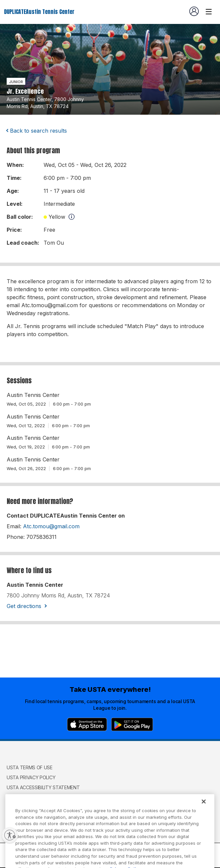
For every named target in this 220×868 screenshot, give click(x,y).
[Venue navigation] (209, 12)
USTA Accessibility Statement (43, 787)
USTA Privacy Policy (31, 777)
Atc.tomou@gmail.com (51, 526)
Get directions (24, 606)
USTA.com (18, 800)
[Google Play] (132, 724)
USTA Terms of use (30, 767)
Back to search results (38, 131)
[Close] (204, 809)
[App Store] (87, 724)
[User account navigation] (194, 11)
